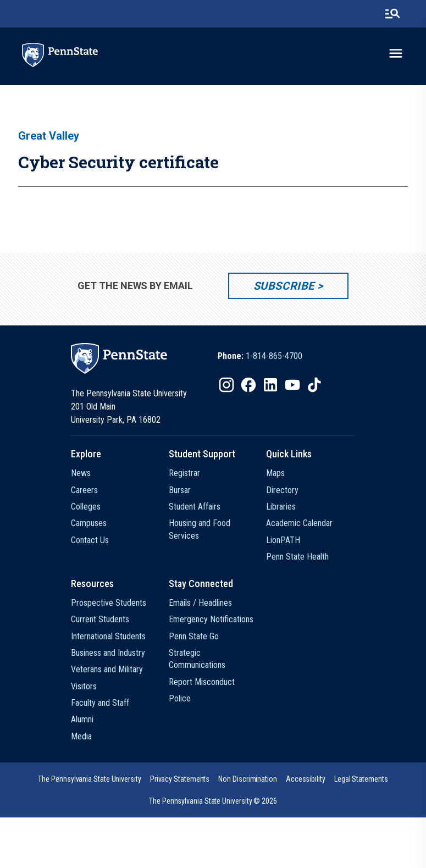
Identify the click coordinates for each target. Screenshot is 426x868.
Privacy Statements (180, 779)
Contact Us (90, 540)
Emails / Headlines (200, 603)
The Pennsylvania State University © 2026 (213, 801)
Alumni (82, 719)
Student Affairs (195, 507)
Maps (275, 473)
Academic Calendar (299, 523)
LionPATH (283, 540)
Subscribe (284, 286)
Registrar (184, 473)
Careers (84, 490)
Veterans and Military (107, 669)
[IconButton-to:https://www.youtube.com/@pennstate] (292, 385)
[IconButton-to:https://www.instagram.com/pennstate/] (226, 385)
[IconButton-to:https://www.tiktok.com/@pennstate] (314, 385)
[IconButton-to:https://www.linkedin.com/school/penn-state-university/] (270, 385)
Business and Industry (108, 653)
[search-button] (392, 14)
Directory (282, 490)
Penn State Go (194, 636)
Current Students (100, 619)
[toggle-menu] (396, 53)
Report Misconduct (202, 682)
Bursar (180, 490)
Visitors (84, 686)
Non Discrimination (248, 779)
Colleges (86, 507)
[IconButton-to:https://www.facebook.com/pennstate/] (248, 385)
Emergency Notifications (211, 619)
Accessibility (306, 779)
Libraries (281, 507)
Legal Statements (361, 779)
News (81, 473)
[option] (260, 356)
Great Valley (49, 136)
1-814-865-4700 (274, 356)
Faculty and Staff (100, 703)
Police (180, 698)
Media (81, 736)
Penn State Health (297, 557)
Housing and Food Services (200, 529)
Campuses (89, 523)
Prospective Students (109, 603)
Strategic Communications (197, 659)
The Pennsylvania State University (89, 779)
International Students (108, 636)
